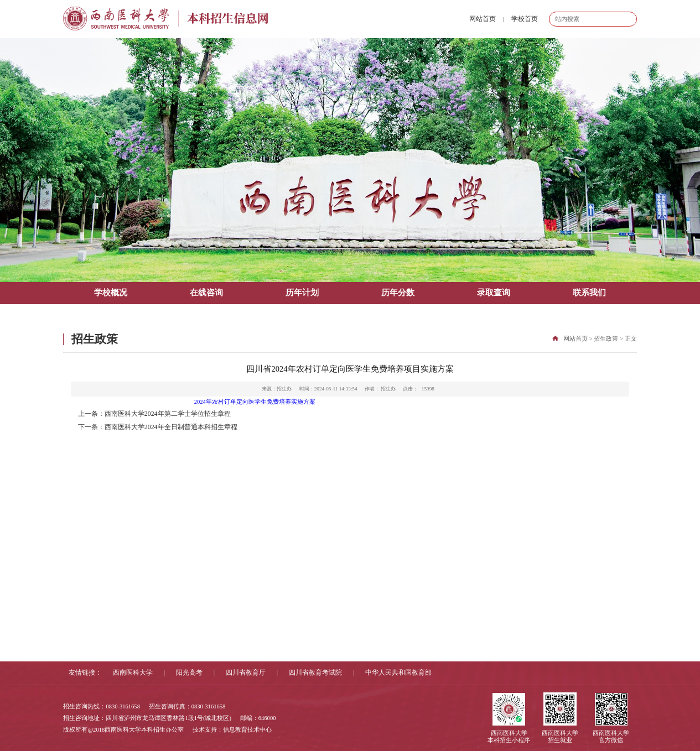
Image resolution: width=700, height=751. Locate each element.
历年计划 (302, 293)
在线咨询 (206, 293)
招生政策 (606, 339)
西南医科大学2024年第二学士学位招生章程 (168, 414)
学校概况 (111, 293)
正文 (631, 339)
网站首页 (483, 19)
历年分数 (398, 293)
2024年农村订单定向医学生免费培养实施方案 (255, 402)
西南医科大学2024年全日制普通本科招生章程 (171, 427)
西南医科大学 (133, 672)
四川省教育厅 (246, 672)
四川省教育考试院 (315, 672)
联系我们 (589, 293)
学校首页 (525, 19)
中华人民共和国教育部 (398, 672)
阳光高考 (189, 672)
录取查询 (494, 293)
